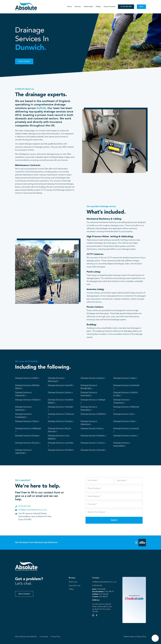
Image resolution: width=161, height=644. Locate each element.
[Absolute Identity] (26, 3)
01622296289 (101, 589)
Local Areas (44, 637)
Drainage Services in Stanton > (60, 392)
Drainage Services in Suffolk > (27, 378)
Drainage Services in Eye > (124, 414)
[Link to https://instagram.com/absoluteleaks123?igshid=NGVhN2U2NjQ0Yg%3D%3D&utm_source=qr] (136, 543)
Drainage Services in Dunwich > (61, 421)
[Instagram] (93, 615)
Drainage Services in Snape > (125, 378)
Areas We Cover (75, 586)
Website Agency (129, 637)
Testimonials (73, 582)
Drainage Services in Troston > (93, 443)
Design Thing (141, 637)
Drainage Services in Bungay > (28, 436)
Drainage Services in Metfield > (93, 414)
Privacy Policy (56, 637)
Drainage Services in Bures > (92, 428)
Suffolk (41, 108)
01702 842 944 (24, 506)
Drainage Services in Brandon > (93, 436)
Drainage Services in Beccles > (28, 443)
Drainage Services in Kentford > (61, 450)
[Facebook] (97, 615)
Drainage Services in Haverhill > (61, 385)
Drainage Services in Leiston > (126, 436)
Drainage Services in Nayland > (28, 400)
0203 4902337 (104, 597)
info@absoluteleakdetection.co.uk (33, 510)
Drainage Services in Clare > (125, 421)
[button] (155, 638)
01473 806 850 (104, 594)
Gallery (71, 589)
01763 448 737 (109, 592)
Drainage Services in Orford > (27, 421)
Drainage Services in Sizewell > (93, 450)
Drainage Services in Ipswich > (93, 378)
